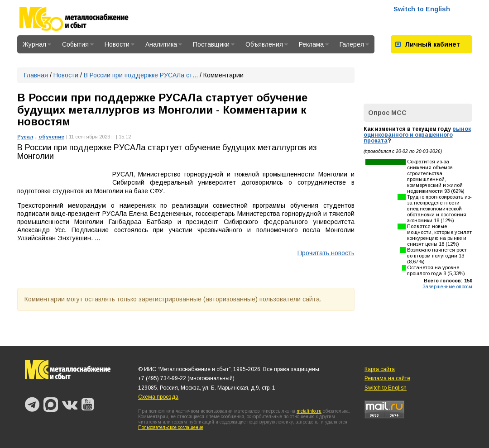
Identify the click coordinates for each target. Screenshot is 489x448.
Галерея (354, 44)
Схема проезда (158, 397)
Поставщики (214, 44)
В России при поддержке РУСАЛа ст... (141, 75)
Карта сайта (380, 369)
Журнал (37, 44)
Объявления (267, 44)
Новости (120, 44)
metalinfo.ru (309, 411)
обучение (51, 137)
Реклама (314, 44)
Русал (25, 137)
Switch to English (422, 9)
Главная (36, 75)
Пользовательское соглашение (171, 427)
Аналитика (164, 44)
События (78, 44)
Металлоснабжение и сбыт (86, 19)
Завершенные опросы (447, 286)
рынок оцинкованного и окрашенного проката (417, 135)
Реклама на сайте (387, 378)
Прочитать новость (326, 253)
